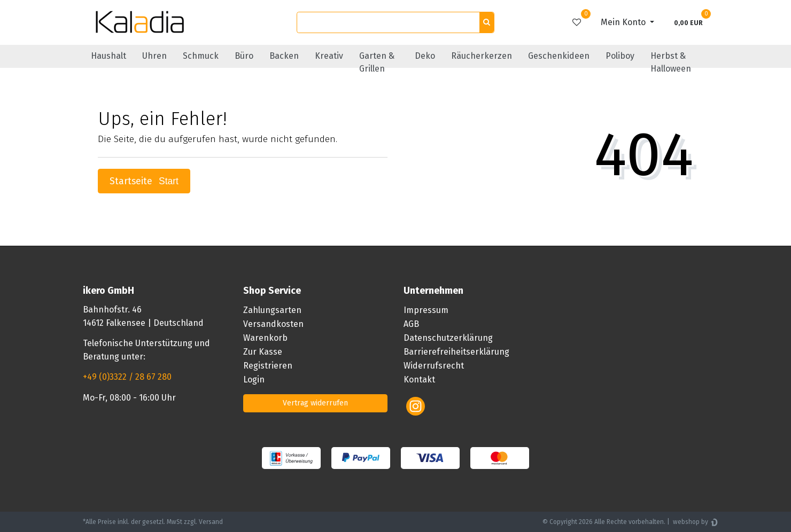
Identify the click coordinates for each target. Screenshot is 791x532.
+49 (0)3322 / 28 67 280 (127, 377)
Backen (284, 56)
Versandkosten (273, 324)
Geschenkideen (559, 56)
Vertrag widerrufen (315, 403)
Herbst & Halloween (671, 62)
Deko (425, 56)
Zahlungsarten (272, 310)
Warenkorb (265, 338)
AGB (411, 324)
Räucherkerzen (482, 56)
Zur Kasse (263, 352)
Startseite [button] (144, 181)
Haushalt (108, 56)
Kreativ (329, 56)
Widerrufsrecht (434, 366)
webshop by (690, 522)
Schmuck (201, 56)
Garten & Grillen (377, 62)
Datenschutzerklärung (448, 338)
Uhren (154, 56)
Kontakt (419, 380)
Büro (244, 56)
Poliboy (620, 56)
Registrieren (268, 366)
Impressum (426, 310)
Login (254, 380)
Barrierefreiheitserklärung (456, 352)
